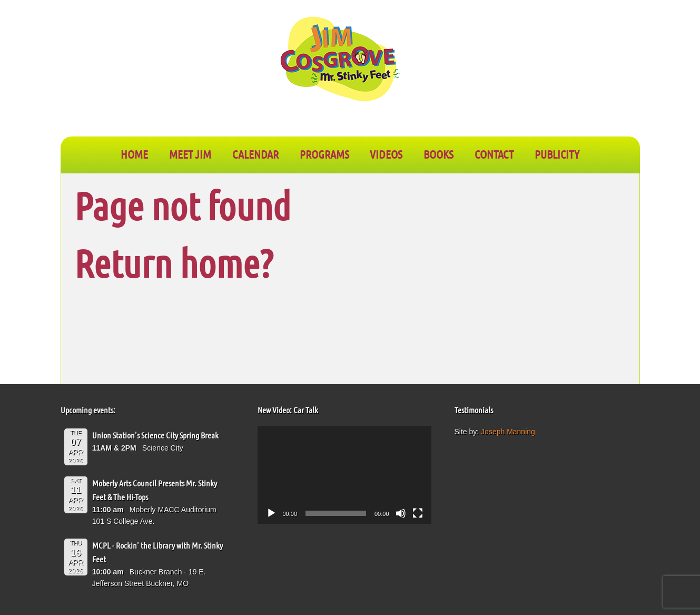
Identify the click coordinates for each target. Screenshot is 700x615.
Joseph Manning (508, 432)
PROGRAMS (324, 154)
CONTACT (494, 154)
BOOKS (438, 154)
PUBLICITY (557, 154)
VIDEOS (386, 154)
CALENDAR (255, 154)
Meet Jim (190, 154)
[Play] (271, 513)
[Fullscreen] (418, 513)
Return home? (174, 263)
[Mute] (401, 513)
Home (134, 154)
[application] (344, 475)
